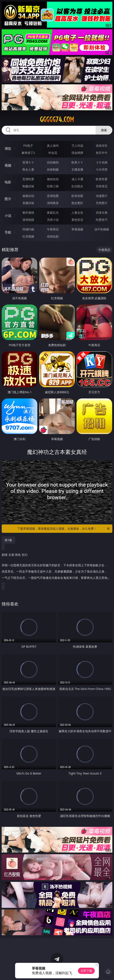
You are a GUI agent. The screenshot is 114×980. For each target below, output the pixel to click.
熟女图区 (77, 203)
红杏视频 (28, 236)
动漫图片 (102, 196)
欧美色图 (77, 196)
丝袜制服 (53, 169)
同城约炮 (28, 229)
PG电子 (28, 146)
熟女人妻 (28, 169)
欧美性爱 (102, 179)
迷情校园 (28, 220)
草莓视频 (77, 229)
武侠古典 (102, 213)
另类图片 (102, 203)
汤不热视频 (102, 229)
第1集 (8, 540)
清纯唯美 (53, 203)
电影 (8, 182)
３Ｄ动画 (102, 162)
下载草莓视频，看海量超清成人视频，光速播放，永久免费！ (64, 529)
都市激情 (28, 213)
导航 (8, 232)
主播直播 (77, 169)
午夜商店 (53, 229)
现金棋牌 (77, 153)
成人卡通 (77, 179)
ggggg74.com (57, 119)
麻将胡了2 (28, 153)
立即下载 (86, 971)
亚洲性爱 (28, 179)
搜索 (104, 130)
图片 (8, 199)
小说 (8, 216)
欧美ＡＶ (77, 162)
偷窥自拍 (28, 196)
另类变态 (102, 186)
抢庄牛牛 (102, 153)
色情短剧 (53, 236)
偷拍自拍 (53, 179)
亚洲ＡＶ (28, 162)
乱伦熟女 (77, 186)
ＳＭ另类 (102, 169)
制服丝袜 (28, 186)
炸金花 (53, 153)
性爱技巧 (102, 220)
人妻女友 (77, 213)
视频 (8, 165)
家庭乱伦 (53, 213)
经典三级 (53, 186)
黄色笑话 (77, 220)
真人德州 (53, 146)
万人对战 (77, 146)
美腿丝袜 (28, 203)
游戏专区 (102, 146)
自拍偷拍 (53, 162)
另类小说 (53, 220)
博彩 (8, 149)
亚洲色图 (53, 196)
